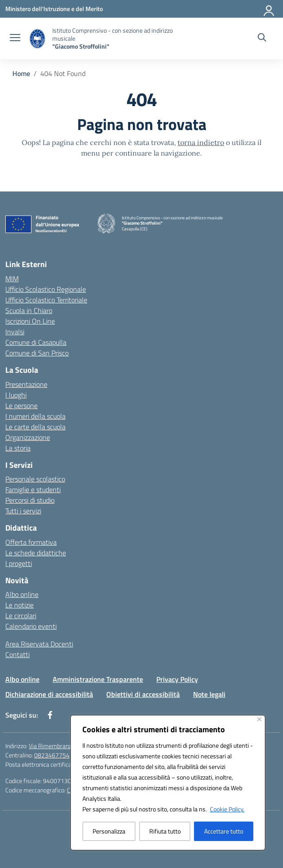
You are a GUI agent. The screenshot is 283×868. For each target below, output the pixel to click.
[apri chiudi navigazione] (15, 38)
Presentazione (26, 384)
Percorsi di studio (30, 500)
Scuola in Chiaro (29, 310)
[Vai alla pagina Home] (21, 73)
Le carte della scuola (35, 427)
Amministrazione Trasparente (98, 679)
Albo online (22, 594)
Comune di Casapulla (36, 342)
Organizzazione (28, 437)
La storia (18, 448)
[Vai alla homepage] (119, 38)
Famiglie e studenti (33, 489)
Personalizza (109, 831)
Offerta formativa (31, 542)
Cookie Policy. (227, 809)
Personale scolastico (35, 479)
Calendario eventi (31, 626)
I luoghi (16, 395)
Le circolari (21, 616)
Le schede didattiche (36, 553)
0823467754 (52, 755)
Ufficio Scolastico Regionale (46, 289)
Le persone (21, 405)
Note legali (209, 694)
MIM (12, 279)
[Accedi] (269, 9)
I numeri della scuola (35, 416)
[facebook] (50, 715)
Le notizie (19, 605)
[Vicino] (259, 719)
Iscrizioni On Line (30, 321)
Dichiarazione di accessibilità (49, 694)
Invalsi (15, 332)
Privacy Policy (177, 679)
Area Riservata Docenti (39, 644)
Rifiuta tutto (165, 831)
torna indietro (201, 142)
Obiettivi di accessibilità (143, 694)
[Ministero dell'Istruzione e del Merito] (54, 9)
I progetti (19, 563)
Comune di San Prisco (37, 353)
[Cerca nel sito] (262, 38)
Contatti (17, 654)
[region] (168, 783)
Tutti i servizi (23, 511)
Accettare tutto (224, 831)
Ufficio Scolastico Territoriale (46, 300)
